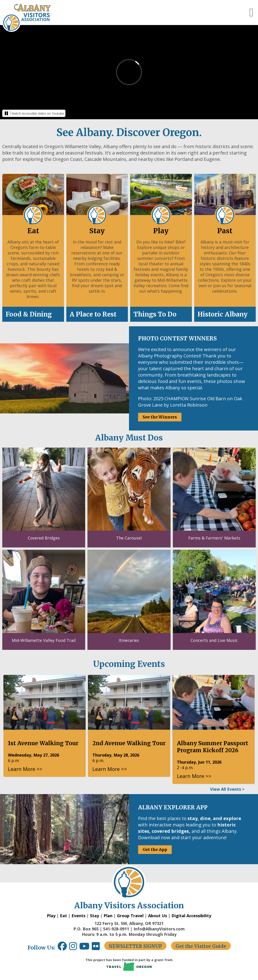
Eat (63, 916)
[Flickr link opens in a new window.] (98, 948)
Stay (94, 916)
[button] (251, 13)
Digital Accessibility (191, 916)
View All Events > (227, 789)
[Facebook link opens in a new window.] (62, 948)
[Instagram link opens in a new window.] (74, 948)
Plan (108, 916)
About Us (158, 916)
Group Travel (130, 916)
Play (51, 916)
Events (78, 916)
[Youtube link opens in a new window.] (86, 948)
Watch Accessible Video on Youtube (38, 113)
